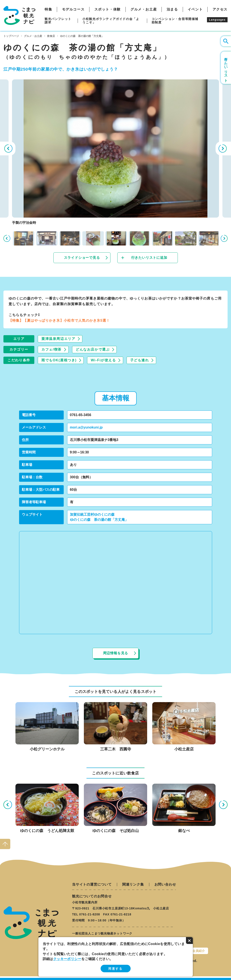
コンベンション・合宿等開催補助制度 (175, 21)
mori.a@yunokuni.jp (86, 427)
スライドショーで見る (82, 258)
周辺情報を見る (116, 653)
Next (223, 148)
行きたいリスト (226, 68)
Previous (8, 148)
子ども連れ (140, 360)
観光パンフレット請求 (58, 21)
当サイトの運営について (92, 885)
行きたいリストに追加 (149, 258)
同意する (115, 969)
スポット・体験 (108, 9)
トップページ (11, 36)
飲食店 (51, 36)
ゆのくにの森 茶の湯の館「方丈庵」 (99, 520)
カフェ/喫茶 (51, 349)
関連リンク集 (133, 885)
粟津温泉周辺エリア (58, 339)
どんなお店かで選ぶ (93, 349)
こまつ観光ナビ (19, 15)
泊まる (172, 9)
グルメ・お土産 (144, 9)
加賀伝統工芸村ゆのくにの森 (92, 514)
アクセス (220, 9)
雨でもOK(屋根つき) (59, 360)
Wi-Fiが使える (103, 360)
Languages (217, 20)
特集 (48, 9)
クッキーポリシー (67, 959)
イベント (195, 9)
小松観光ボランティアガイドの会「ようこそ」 (111, 21)
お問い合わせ (165, 885)
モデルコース (73, 9)
